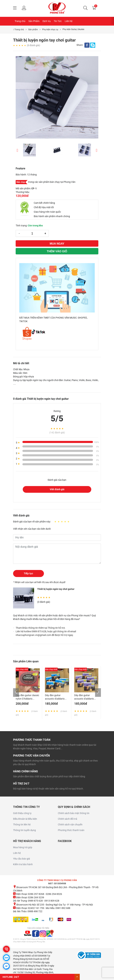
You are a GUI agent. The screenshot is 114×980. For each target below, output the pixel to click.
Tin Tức (58, 21)
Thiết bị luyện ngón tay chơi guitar (56, 589)
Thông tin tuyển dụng (24, 830)
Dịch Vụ (47, 21)
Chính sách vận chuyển (70, 825)
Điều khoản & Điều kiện (25, 819)
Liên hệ (69, 21)
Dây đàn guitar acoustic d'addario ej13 (84, 699)
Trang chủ (20, 21)
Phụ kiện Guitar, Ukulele (73, 29)
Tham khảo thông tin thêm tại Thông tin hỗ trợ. (41, 628)
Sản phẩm (33, 30)
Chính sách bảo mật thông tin (74, 813)
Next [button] (97, 150)
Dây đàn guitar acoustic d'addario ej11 (55, 699)
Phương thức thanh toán (71, 830)
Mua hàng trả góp (23, 847)
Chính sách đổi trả (68, 819)
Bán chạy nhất (22, 669)
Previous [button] (17, 150)
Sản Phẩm (34, 21)
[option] (57, 97)
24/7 (16, 977)
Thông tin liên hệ (22, 825)
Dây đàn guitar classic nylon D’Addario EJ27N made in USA (27, 699)
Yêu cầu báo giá (22, 859)
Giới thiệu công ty (22, 813)
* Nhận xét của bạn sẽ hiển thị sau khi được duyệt (39, 582)
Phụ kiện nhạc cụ (50, 30)
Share (80, 45)
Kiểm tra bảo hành (23, 864)
